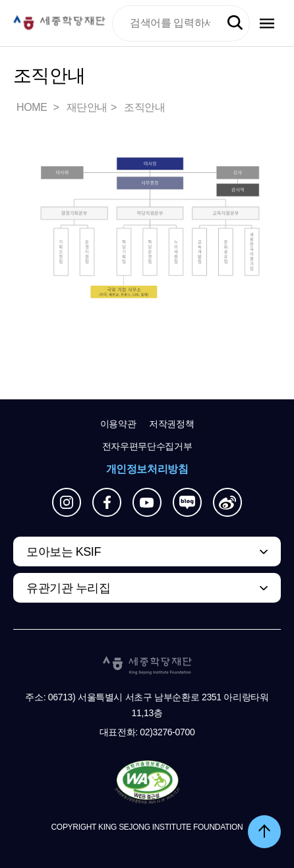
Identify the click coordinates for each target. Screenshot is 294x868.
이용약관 (118, 424)
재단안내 (87, 107)
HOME (33, 107)
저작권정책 (171, 424)
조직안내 (144, 107)
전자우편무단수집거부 (147, 446)
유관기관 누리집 (68, 588)
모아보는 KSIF (64, 552)
